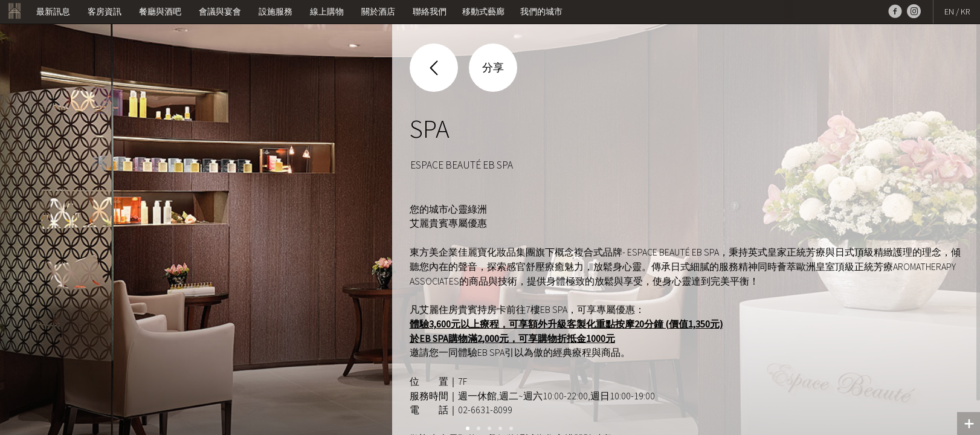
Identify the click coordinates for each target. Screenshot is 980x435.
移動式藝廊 (483, 11)
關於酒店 (378, 11)
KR (965, 11)
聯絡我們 (430, 11)
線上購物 (327, 11)
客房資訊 (105, 11)
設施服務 (276, 11)
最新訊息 (53, 11)
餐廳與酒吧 (160, 11)
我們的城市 (541, 11)
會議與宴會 (220, 11)
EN (949, 11)
